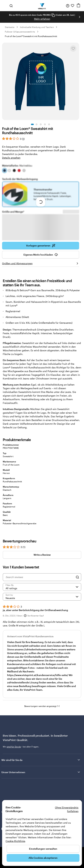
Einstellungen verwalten (43, 849)
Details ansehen (11, 158)
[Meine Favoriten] (73, 6)
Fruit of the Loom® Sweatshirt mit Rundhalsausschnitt (31, 36)
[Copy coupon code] (53, 15)
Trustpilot (6, 793)
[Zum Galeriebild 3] (41, 124)
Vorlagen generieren (41, 253)
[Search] (77, 585)
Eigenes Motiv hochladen (41, 263)
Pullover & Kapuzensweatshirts (20, 32)
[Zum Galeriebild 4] (45, 124)
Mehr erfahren (42, 19)
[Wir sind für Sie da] (68, 6)
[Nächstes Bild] (79, 17)
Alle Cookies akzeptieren (43, 858)
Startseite (10, 27)
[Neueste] (42, 605)
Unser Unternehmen (41, 780)
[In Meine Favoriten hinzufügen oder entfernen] (73, 49)
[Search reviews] (40, 585)
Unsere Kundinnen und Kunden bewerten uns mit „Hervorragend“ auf (41, 797)
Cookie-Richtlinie (15, 841)
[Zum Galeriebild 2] (37, 124)
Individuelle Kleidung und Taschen (37, 27)
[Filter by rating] (42, 595)
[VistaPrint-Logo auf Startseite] (42, 6)
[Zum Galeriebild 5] (49, 124)
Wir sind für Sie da (41, 768)
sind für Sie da (14, 754)
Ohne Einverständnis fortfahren (67, 809)
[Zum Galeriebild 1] (32, 124)
